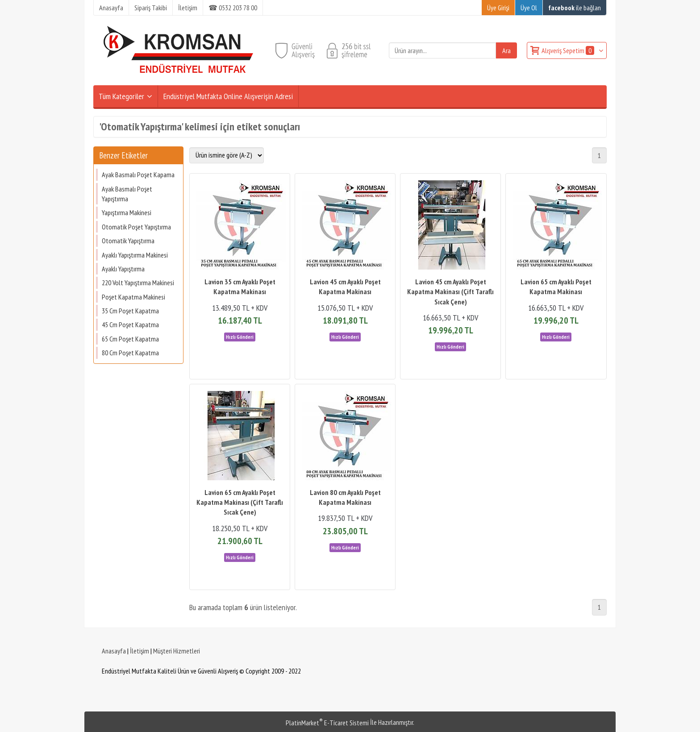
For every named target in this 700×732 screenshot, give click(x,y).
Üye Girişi (498, 8)
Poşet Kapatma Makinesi (133, 297)
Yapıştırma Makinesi (127, 212)
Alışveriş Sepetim (569, 50)
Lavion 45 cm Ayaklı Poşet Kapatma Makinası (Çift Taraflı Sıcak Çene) (450, 292)
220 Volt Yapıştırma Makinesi (138, 283)
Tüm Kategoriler (121, 96)
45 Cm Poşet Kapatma (130, 324)
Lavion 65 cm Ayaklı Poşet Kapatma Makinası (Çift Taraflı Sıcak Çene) (240, 502)
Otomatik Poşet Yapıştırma (136, 227)
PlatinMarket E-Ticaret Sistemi (327, 723)
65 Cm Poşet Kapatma (130, 339)
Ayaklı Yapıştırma (123, 269)
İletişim (140, 651)
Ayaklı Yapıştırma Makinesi (135, 255)
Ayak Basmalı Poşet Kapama (138, 175)
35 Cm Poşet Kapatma (130, 311)
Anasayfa (114, 651)
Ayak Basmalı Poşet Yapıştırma (127, 194)
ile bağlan (575, 8)
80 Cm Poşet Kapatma (130, 353)
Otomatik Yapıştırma (128, 241)
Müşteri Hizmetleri (177, 651)
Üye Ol (529, 8)
